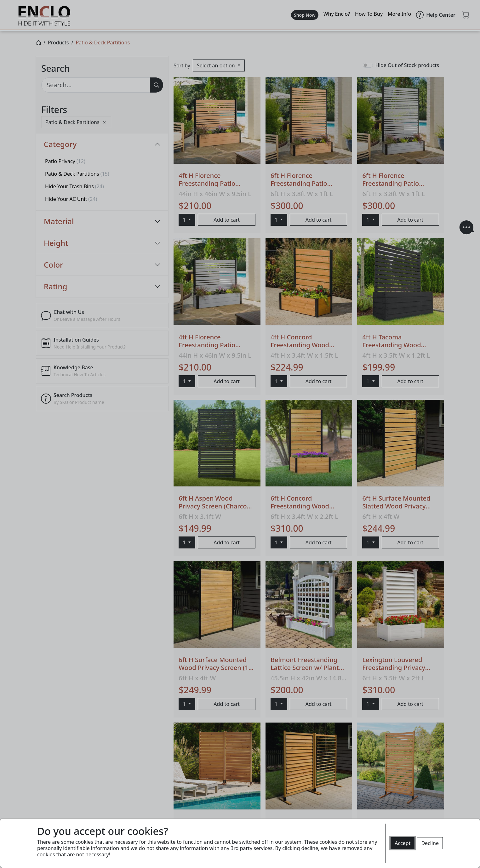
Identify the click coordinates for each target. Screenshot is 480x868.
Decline (430, 843)
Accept (403, 843)
